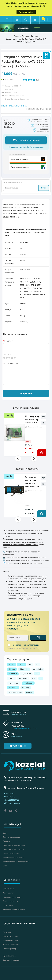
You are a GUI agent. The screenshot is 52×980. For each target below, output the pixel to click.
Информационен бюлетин (14, 909)
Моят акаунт (8, 893)
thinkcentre (24, 669)
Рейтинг (8, 354)
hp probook (23, 678)
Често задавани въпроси (13, 857)
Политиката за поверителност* (22, 648)
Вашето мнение (11, 363)
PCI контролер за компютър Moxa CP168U (32, 419)
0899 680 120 (18, 726)
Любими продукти (11, 901)
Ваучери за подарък (11, 960)
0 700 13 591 (17, 722)
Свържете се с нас (11, 936)
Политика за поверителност (15, 845)
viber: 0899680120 (12, 800)
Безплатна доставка (11, 837)
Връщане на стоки (11, 940)
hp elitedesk (28, 683)
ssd (37, 674)
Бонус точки (8, 905)
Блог (5, 866)
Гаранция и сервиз (11, 853)
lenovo (11, 664)
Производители (10, 956)
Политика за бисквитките (14, 849)
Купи (44, 188)
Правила (7, 841)
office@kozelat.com (19, 715)
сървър (29, 692)
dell (30, 664)
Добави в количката (26, 140)
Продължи (26, 393)
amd (34, 678)
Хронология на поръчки (13, 897)
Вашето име (9, 341)
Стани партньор (10, 949)
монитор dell (14, 683)
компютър (13, 674)
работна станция (15, 692)
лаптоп (21, 664)
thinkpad (12, 669)
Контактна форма (18, 746)
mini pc (11, 678)
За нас (6, 833)
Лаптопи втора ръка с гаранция (16, 862)
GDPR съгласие (9, 889)
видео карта (26, 674)
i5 (41, 678)
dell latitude (13, 688)
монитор (26, 688)
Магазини (7, 932)
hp (37, 664)
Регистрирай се (26, 12)
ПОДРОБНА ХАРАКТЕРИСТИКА (14, 106)
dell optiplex (38, 669)
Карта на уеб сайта (11, 944)
